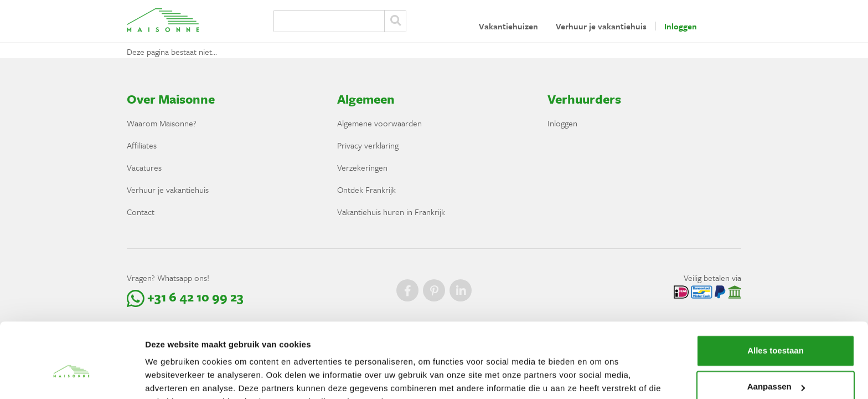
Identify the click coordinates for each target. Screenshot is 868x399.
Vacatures (144, 167)
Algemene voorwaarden (379, 123)
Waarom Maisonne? (162, 123)
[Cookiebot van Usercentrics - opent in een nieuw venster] (72, 377)
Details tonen (171, 377)
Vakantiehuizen (508, 26)
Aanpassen (776, 332)
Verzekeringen (362, 167)
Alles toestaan (776, 296)
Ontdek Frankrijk (366, 190)
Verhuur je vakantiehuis (601, 26)
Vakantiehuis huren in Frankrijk (391, 212)
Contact (141, 212)
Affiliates (142, 145)
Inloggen (681, 26)
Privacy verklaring (368, 145)
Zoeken (395, 21)
